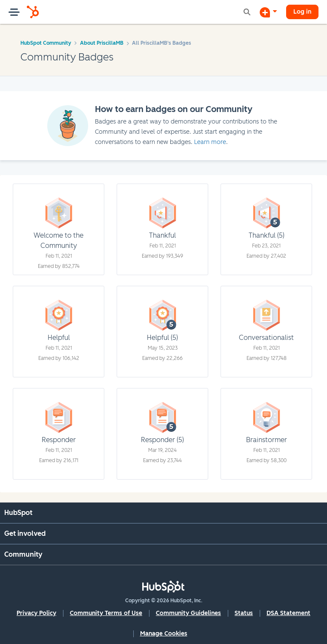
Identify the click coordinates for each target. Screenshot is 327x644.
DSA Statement (288, 613)
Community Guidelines (188, 613)
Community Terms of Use (106, 613)
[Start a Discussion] (268, 12)
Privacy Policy (36, 613)
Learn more (210, 142)
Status (244, 613)
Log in (302, 12)
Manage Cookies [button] (164, 634)
